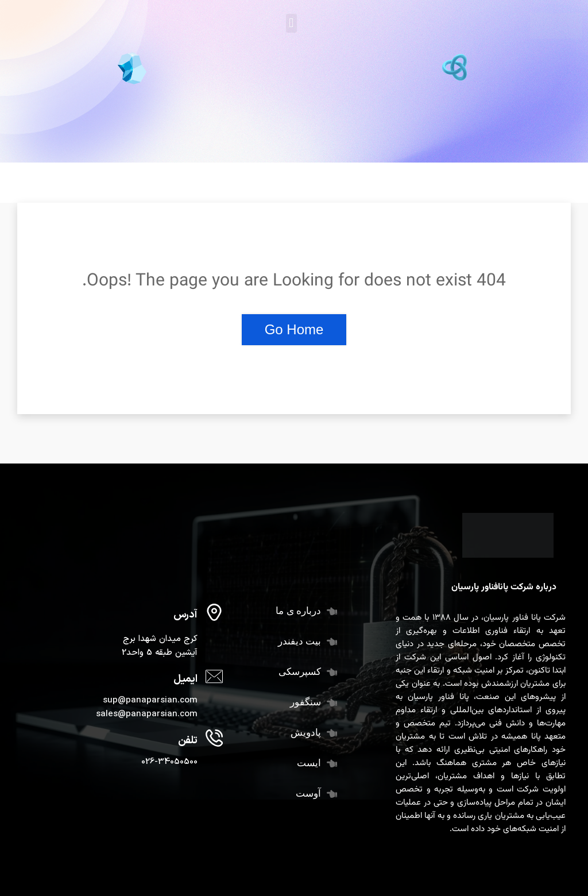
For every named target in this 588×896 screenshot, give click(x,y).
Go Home (294, 329)
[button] (291, 23)
